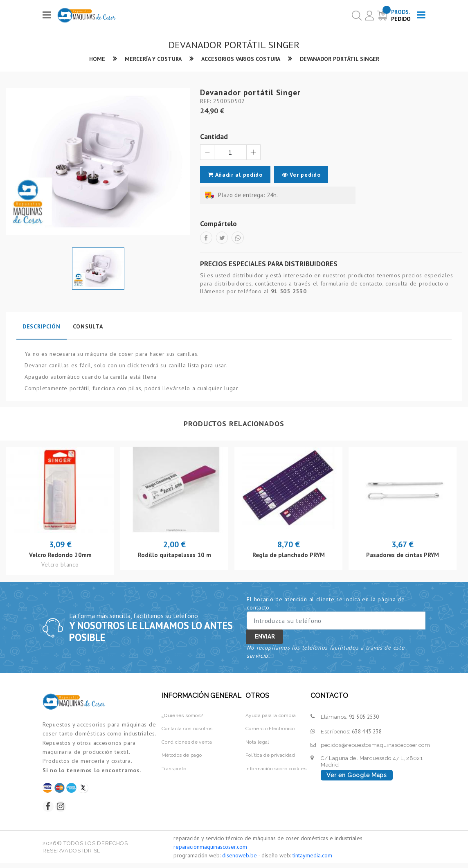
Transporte (173, 771)
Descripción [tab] (42, 329)
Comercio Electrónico (269, 731)
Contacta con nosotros (188, 731)
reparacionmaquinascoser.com (210, 852)
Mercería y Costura (147, 59)
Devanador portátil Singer (346, 59)
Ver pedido (303, 175)
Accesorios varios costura (240, 59)
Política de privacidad (269, 758)
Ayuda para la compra (270, 718)
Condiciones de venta (187, 745)
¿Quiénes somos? (182, 718)
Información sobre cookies (275, 771)
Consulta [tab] (88, 329)
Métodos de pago (181, 758)
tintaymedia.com (312, 860)
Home (88, 59)
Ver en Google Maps (357, 778)
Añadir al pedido (235, 175)
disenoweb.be (240, 860)
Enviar (265, 639)
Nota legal (255, 745)
